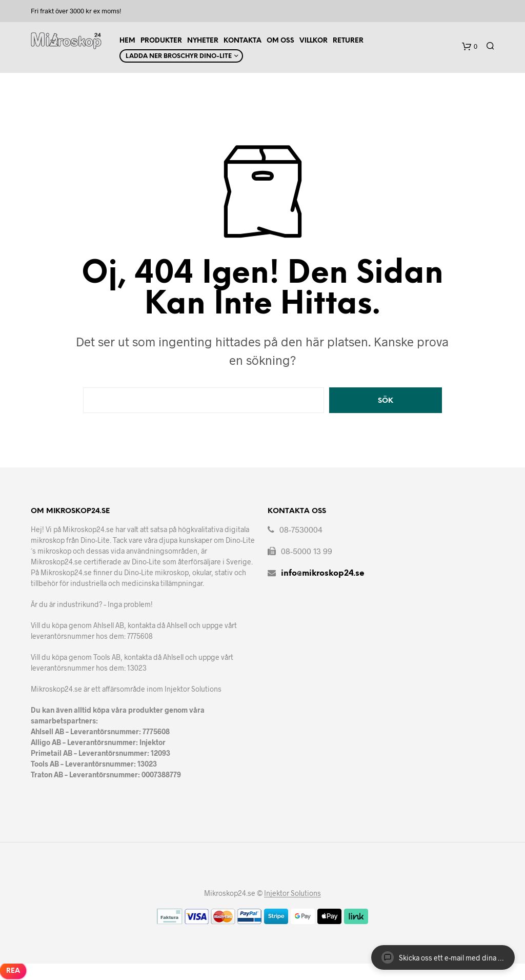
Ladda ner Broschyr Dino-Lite (179, 56)
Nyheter (203, 41)
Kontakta (243, 41)
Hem (127, 41)
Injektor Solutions (292, 893)
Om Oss (280, 41)
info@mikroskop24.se (323, 573)
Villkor (314, 41)
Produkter (161, 41)
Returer (348, 41)
